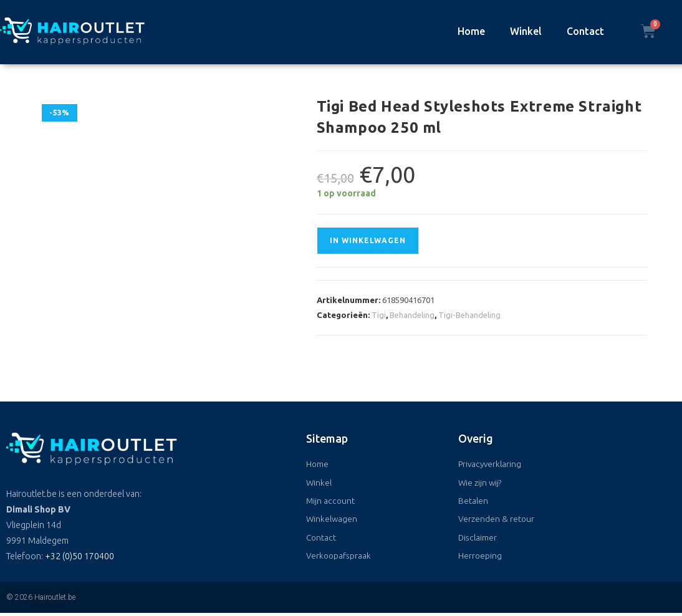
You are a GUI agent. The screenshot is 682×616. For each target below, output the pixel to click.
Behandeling (412, 315)
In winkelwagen (368, 240)
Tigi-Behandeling (469, 315)
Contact (585, 31)
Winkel (526, 31)
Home (471, 31)
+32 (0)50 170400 (79, 556)
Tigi (379, 315)
